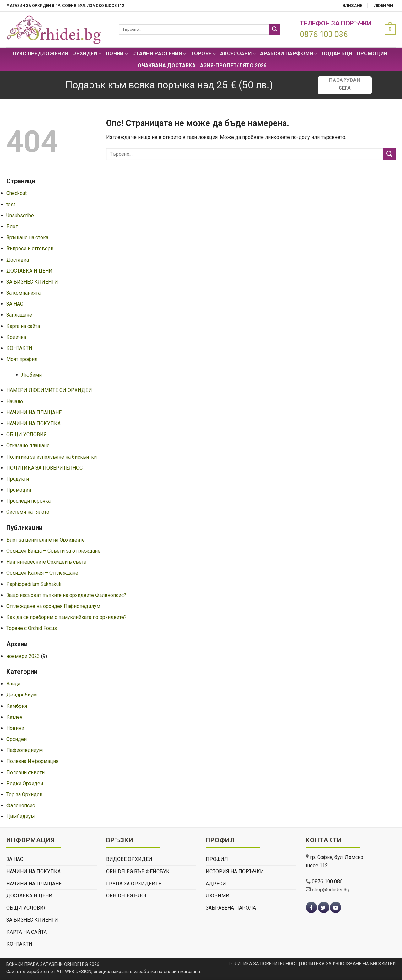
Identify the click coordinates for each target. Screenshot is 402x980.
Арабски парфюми (289, 54)
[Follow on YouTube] (336, 908)
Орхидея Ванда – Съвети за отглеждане (53, 551)
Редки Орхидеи (25, 783)
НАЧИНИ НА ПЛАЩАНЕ (34, 413)
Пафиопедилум (24, 750)
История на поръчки (235, 871)
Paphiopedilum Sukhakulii (34, 584)
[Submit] (274, 30)
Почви (117, 54)
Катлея (14, 717)
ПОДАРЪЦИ (337, 54)
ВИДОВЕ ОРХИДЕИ (129, 859)
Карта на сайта (23, 326)
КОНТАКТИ (19, 348)
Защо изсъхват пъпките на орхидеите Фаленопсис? (66, 595)
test (11, 204)
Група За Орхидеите (134, 884)
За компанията (23, 293)
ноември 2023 (23, 656)
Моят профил (22, 359)
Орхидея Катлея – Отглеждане (42, 573)
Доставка (18, 260)
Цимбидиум (20, 816)
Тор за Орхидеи (24, 794)
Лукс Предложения (40, 54)
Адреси (216, 884)
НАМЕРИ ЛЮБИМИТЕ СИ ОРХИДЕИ (49, 390)
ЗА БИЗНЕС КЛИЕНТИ (32, 282)
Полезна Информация (32, 761)
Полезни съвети (25, 772)
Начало (15, 402)
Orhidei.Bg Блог (127, 896)
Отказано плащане (28, 446)
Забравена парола (231, 908)
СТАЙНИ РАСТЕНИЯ (159, 54)
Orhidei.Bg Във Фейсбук (138, 871)
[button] (389, 29)
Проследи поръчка (28, 501)
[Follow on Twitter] (324, 908)
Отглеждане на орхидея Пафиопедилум (53, 606)
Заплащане (19, 315)
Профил (217, 859)
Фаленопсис (21, 805)
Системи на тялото (28, 512)
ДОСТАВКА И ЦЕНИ (29, 271)
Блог (12, 226)
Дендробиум (22, 695)
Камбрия (17, 706)
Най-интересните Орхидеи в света (46, 562)
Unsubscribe (20, 215)
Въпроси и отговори (30, 248)
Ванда (13, 684)
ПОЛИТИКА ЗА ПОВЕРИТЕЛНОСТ (46, 468)
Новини (15, 728)
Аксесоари (238, 54)
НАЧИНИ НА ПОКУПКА (33, 424)
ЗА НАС (15, 304)
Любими (384, 6)
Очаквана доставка (166, 66)
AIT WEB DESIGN (74, 972)
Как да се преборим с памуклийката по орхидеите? (66, 617)
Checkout (16, 193)
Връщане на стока (27, 237)
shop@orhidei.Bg (331, 890)
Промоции (372, 54)
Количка (16, 337)
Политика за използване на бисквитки (52, 457)
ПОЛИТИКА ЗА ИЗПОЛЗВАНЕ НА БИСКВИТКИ (348, 964)
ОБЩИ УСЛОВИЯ (27, 435)
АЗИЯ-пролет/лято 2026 (233, 66)
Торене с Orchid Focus (32, 628)
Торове (203, 54)
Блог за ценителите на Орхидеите (46, 540)
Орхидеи (87, 54)
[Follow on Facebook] (311, 908)
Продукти (18, 479)
